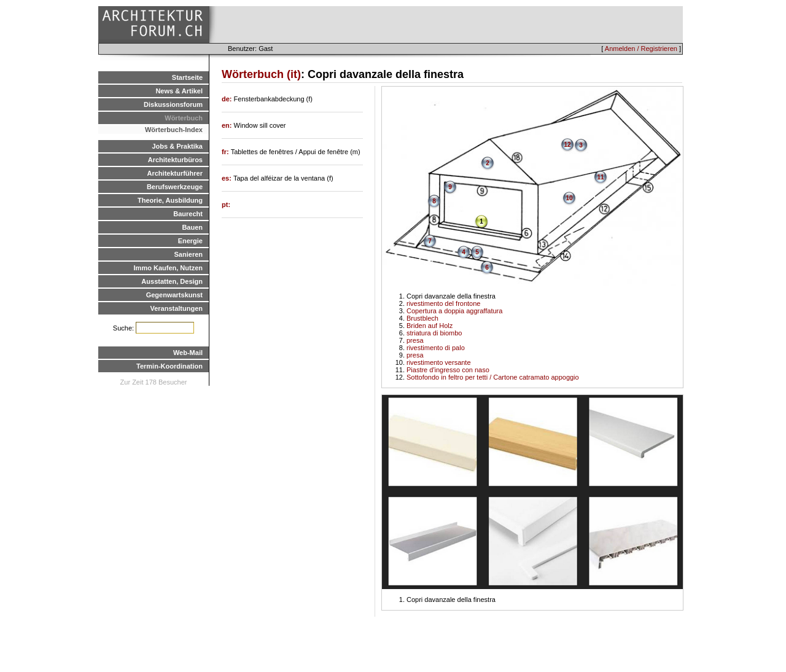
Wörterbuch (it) (261, 74)
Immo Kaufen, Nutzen (168, 268)
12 (567, 145)
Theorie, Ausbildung (170, 200)
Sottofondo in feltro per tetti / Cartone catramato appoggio (493, 377)
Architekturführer (175, 173)
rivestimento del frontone (443, 303)
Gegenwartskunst (174, 295)
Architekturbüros (175, 160)
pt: (226, 205)
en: (228, 125)
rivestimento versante (439, 362)
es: (228, 178)
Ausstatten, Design (172, 281)
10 (569, 198)
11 (600, 177)
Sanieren (189, 254)
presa (415, 340)
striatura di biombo (434, 333)
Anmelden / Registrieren (641, 49)
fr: (226, 152)
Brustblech (422, 318)
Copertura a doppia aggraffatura (454, 311)
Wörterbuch (184, 118)
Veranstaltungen (176, 308)
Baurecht (188, 214)
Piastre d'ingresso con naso (448, 370)
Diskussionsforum (173, 104)
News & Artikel (179, 91)
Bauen (192, 227)
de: (228, 99)
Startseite (187, 77)
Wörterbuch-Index (174, 130)
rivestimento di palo (436, 348)
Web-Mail (188, 353)
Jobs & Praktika (177, 146)
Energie (190, 241)
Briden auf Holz (430, 326)
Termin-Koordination (169, 366)
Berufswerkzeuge (175, 187)
